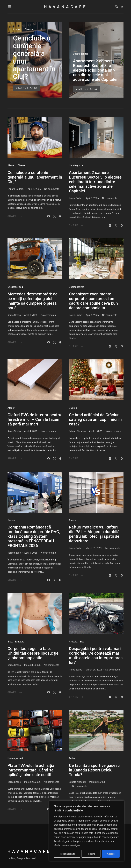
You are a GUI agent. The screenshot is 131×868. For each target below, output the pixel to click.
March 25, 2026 (97, 782)
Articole (73, 642)
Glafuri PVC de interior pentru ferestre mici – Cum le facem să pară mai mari (34, 419)
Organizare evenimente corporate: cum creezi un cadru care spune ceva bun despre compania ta (93, 301)
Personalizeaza (67, 854)
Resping (91, 854)
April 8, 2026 (92, 198)
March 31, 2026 (94, 548)
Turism (73, 758)
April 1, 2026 (96, 431)
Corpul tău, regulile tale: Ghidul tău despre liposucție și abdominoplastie (33, 653)
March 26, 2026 (32, 782)
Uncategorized (81, 54)
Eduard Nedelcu (16, 189)
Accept (111, 854)
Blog (10, 642)
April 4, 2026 (31, 431)
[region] (87, 831)
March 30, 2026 (32, 665)
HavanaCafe (65, 7)
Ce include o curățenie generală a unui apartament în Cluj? (34, 57)
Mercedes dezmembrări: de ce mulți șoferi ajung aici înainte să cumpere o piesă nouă (32, 301)
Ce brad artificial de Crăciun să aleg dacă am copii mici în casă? (95, 419)
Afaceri (17, 29)
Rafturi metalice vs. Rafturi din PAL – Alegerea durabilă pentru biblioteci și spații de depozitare (94, 534)
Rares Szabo (76, 198)
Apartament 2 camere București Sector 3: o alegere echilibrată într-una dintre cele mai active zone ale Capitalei (95, 70)
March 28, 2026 (94, 670)
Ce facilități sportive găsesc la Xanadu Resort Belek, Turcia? (94, 770)
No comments (52, 189)
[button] (122, 7)
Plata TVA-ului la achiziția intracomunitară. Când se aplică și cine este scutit (31, 770)
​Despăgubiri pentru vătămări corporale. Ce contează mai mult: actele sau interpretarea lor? (96, 656)
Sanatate (19, 642)
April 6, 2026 (92, 315)
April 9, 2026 (34, 189)
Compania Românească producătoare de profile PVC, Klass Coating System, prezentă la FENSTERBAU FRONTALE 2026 (34, 536)
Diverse (29, 29)
